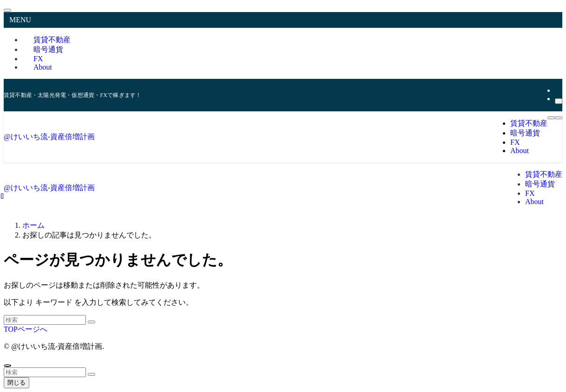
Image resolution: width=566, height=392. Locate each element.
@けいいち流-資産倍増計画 (49, 137)
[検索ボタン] (559, 118)
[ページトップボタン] (7, 366)
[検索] (559, 101)
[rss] (558, 90)
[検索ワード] (45, 320)
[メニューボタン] (551, 118)
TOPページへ (26, 329)
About (43, 67)
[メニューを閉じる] (7, 10)
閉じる (16, 382)
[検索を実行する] (91, 322)
